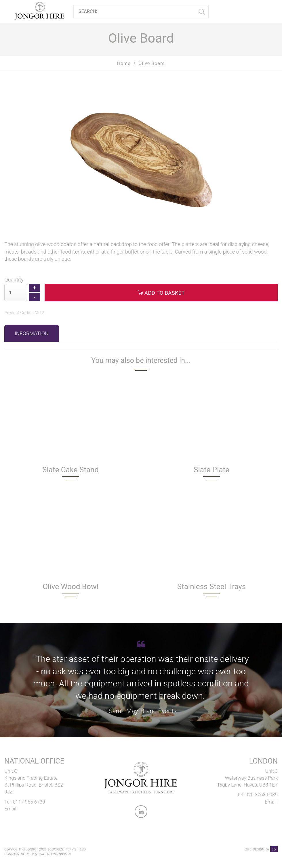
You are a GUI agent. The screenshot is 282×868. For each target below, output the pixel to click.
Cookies (56, 849)
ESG (83, 849)
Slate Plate (211, 470)
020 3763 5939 (262, 795)
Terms (71, 849)
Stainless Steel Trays (211, 587)
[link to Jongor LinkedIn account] (141, 813)
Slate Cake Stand (70, 470)
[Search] (139, 12)
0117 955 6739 (29, 802)
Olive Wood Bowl (70, 587)
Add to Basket (161, 293)
